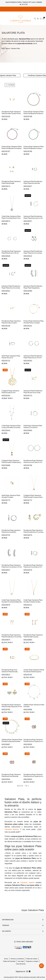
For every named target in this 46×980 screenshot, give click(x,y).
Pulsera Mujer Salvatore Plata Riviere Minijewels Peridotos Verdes (34, 113)
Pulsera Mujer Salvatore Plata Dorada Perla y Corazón (34, 322)
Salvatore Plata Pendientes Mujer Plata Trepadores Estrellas (33, 288)
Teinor (43, 977)
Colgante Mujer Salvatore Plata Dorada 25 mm (10, 392)
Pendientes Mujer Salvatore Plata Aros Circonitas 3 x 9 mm (12, 566)
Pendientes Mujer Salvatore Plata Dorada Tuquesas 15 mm (12, 706)
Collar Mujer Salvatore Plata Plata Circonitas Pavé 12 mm (11, 217)
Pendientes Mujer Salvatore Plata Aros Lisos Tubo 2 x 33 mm (33, 462)
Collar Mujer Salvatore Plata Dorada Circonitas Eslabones (12, 601)
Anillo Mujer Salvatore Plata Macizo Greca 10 (11, 357)
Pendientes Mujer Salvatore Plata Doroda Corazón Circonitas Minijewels (11, 323)
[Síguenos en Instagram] (30, 972)
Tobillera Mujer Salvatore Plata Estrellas (34, 706)
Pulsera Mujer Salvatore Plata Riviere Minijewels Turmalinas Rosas (12, 148)
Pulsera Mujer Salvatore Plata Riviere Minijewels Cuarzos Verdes (34, 148)
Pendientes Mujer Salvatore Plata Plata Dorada (11, 182)
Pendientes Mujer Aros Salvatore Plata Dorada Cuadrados (10, 672)
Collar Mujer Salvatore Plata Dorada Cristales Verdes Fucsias (33, 602)
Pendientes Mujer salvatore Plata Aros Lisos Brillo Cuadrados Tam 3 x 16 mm (11, 532)
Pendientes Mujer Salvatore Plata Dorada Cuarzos (33, 636)
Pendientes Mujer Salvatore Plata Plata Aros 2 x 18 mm (11, 252)
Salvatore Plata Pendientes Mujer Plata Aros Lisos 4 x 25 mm (33, 218)
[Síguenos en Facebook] (27, 972)
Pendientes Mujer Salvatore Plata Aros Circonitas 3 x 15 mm (33, 567)
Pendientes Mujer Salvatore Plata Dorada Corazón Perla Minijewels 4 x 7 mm (11, 113)
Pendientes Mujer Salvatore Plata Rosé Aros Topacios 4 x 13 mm (33, 741)
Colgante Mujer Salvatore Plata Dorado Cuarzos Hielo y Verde (33, 497)
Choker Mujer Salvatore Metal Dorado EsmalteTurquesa (34, 671)
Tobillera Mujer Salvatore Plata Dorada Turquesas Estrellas (12, 740)
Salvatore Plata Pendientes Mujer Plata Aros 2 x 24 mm (33, 357)
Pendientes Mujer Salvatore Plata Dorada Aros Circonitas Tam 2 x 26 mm (11, 637)
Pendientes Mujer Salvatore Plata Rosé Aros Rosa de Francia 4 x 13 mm (11, 776)
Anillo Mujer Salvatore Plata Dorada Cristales (11, 496)
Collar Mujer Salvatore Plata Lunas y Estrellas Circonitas (11, 426)
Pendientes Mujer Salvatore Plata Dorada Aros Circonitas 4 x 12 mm (34, 532)
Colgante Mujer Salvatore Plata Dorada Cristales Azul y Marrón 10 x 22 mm (11, 462)
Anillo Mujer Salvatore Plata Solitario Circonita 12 (33, 426)
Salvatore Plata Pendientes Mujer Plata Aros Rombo (33, 182)
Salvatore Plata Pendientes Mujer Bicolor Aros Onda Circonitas (33, 392)
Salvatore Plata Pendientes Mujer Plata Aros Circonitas (33, 252)
